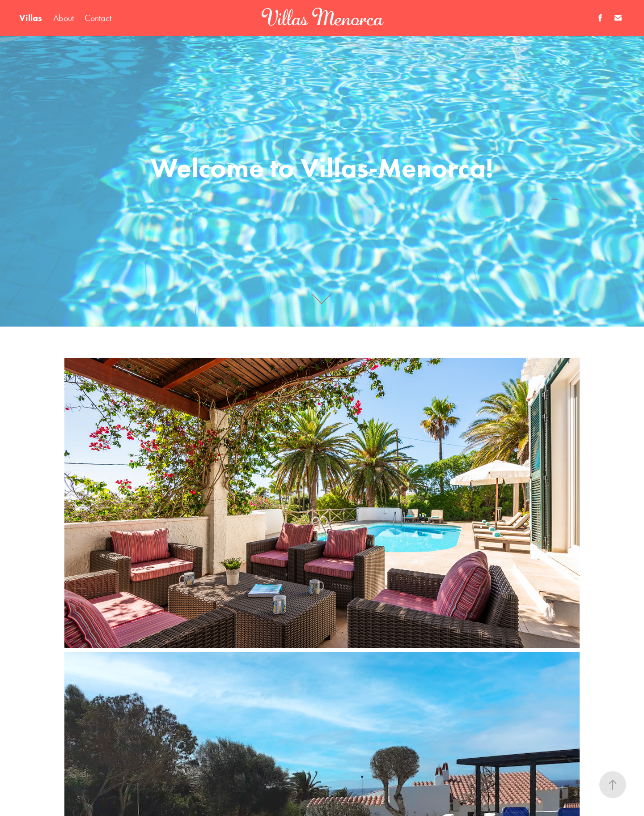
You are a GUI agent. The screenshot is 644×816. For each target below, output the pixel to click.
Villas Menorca (322, 18)
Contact (98, 18)
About (64, 18)
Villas (31, 18)
